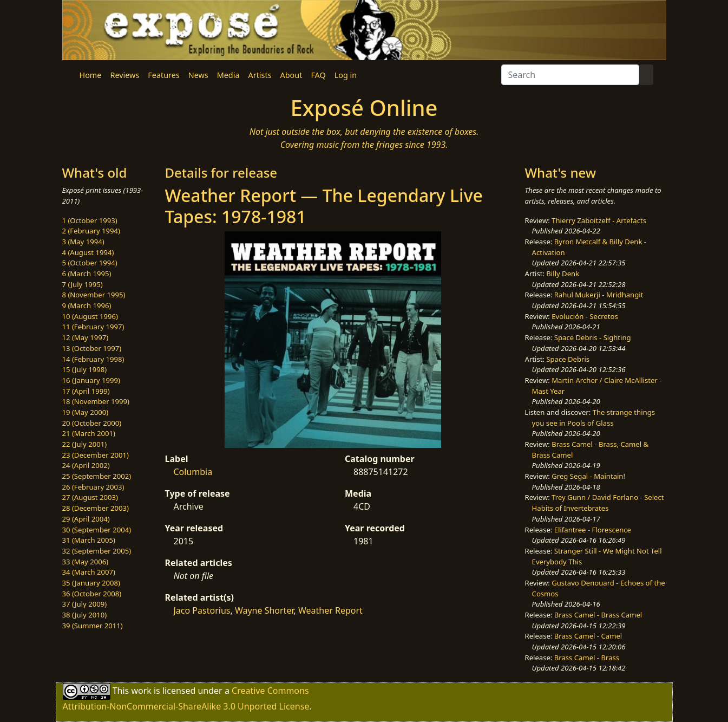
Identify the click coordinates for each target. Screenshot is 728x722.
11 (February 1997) (93, 327)
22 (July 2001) (85, 444)
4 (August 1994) (88, 252)
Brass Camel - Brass (587, 658)
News (198, 75)
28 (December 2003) (96, 508)
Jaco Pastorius (202, 610)
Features (163, 75)
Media (228, 75)
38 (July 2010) (85, 615)
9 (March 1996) (87, 305)
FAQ (318, 75)
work (141, 691)
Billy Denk (563, 274)
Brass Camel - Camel (588, 636)
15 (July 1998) (85, 369)
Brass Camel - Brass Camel (598, 615)
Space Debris (568, 359)
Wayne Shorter (264, 610)
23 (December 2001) (96, 455)
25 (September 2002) (97, 476)
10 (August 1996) (90, 316)
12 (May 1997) (86, 337)
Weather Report (330, 610)
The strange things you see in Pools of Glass (593, 418)
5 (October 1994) (90, 263)
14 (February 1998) (93, 359)
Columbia (193, 472)
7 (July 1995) (83, 284)
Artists (260, 75)
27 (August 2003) (90, 497)
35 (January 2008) (91, 583)
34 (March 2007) (89, 572)
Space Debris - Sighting (593, 337)
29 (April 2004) (86, 519)
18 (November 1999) (96, 401)
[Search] (570, 75)
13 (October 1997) (92, 348)
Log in (346, 75)
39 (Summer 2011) (93, 626)
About (291, 75)
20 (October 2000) (92, 423)
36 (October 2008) (92, 594)
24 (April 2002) (86, 465)
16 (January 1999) (91, 380)
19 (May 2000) (86, 412)
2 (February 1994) (91, 231)
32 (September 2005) (97, 551)
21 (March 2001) (89, 433)
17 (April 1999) (86, 391)
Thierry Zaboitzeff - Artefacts (599, 220)
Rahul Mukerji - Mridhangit (599, 295)
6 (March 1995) (87, 274)
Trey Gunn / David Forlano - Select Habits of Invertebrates (598, 503)
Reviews (124, 75)
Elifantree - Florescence (593, 530)
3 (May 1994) (83, 242)
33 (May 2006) (86, 562)
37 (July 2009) (85, 604)
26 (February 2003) (93, 487)
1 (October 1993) (90, 220)
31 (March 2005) (89, 540)
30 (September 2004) (97, 530)
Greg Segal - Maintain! (588, 476)
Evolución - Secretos (585, 316)
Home (91, 75)
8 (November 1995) (94, 295)
